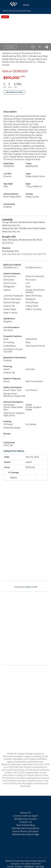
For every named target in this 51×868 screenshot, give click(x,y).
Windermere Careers (26, 819)
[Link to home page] (14, 4)
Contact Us (26, 822)
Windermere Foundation (26, 828)
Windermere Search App (26, 834)
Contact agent (10, 47)
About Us (26, 813)
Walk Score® (31, 587)
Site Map (40, 866)
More (26, 5)
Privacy (19, 866)
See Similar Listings (14, 92)
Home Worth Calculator (26, 831)
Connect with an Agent (26, 816)
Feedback (29, 866)
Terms (10, 866)
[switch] (33, 47)
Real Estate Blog (26, 825)
